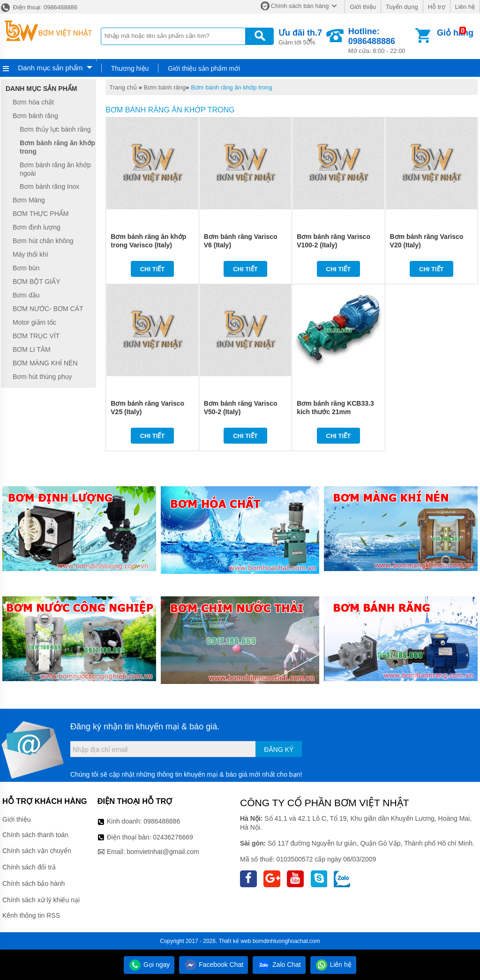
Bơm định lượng (37, 227)
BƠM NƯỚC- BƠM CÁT (48, 309)
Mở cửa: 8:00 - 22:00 (381, 41)
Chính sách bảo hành (34, 883)
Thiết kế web (235, 941)
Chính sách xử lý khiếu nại (41, 900)
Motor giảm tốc (34, 322)
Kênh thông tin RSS (31, 915)
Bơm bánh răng (165, 87)
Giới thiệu (363, 7)
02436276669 (173, 837)
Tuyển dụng (402, 7)
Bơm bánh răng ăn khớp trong (232, 87)
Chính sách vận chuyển (37, 851)
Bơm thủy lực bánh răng (55, 129)
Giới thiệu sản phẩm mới (204, 68)
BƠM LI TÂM (32, 349)
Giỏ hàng (455, 33)
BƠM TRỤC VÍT (36, 336)
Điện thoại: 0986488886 (39, 7)
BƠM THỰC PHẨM (41, 214)
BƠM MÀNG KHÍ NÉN (45, 363)
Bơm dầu (26, 295)
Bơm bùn (26, 268)
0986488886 (162, 821)
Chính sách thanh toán (35, 835)
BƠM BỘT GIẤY (37, 282)
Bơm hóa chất (33, 102)
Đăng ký (279, 750)
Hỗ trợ (437, 7)
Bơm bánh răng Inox (49, 186)
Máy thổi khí (30, 254)
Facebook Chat (214, 965)
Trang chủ (123, 87)
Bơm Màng (29, 200)
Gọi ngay (149, 965)
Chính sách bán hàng (300, 6)
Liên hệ (465, 7)
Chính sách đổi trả (29, 867)
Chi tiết (153, 269)
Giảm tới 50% (300, 36)
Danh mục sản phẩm (50, 68)
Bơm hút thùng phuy (42, 377)
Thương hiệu (130, 68)
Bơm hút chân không (43, 241)
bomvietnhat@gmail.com (163, 852)
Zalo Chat (279, 965)
